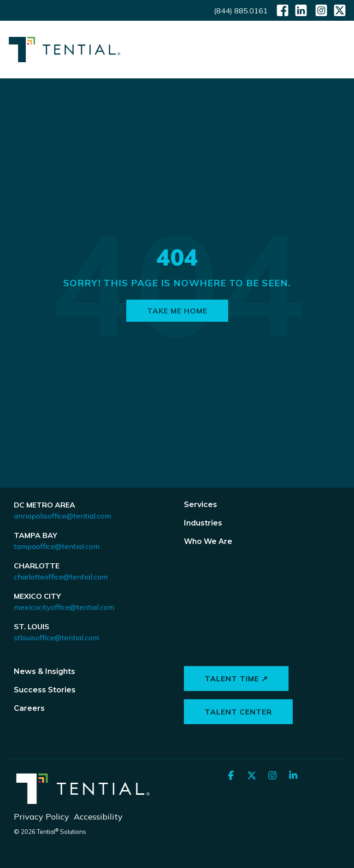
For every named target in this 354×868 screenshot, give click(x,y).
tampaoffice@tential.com (57, 546)
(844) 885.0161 (241, 11)
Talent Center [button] (238, 712)
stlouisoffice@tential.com (56, 638)
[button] (340, 48)
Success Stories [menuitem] (45, 690)
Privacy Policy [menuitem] (41, 817)
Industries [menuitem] (203, 523)
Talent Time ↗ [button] (236, 679)
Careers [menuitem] (29, 708)
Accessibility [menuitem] (98, 817)
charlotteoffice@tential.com (61, 577)
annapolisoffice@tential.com (62, 516)
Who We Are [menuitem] (208, 541)
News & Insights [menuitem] (44, 671)
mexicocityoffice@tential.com (64, 607)
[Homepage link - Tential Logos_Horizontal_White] (83, 802)
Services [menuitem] (201, 505)
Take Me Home (177, 311)
